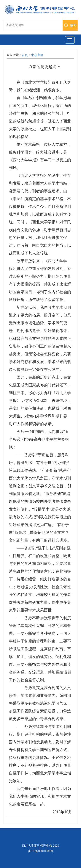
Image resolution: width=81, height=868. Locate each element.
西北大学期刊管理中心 (37, 846)
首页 (25, 55)
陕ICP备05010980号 (41, 851)
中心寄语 (37, 55)
